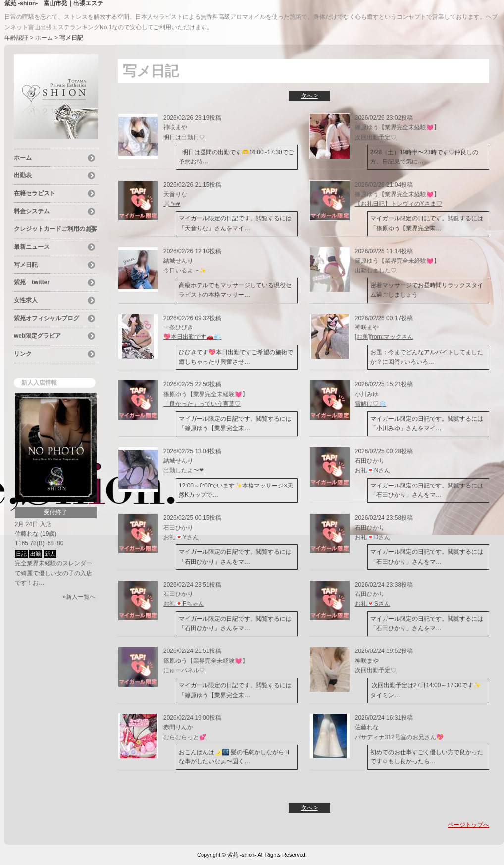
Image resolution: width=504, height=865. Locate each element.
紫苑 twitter (32, 282)
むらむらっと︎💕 (185, 737)
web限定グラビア (37, 336)
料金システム (32, 211)
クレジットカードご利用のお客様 (55, 230)
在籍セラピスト (35, 193)
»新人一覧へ (79, 597)
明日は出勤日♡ (184, 137)
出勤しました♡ (376, 270)
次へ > (309, 96)
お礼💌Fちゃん (184, 604)
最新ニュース (32, 247)
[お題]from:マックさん (384, 337)
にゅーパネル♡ (184, 670)
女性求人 (26, 300)
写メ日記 (26, 265)
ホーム (44, 38)
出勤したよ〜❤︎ (184, 470)
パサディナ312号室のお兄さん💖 (399, 737)
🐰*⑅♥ (172, 204)
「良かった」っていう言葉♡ (202, 404)
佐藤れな (27, 534)
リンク (23, 354)
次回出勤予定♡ (376, 137)
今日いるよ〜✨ (185, 270)
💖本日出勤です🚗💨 (192, 337)
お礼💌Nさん (373, 470)
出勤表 (23, 175)
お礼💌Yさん (181, 537)
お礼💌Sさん (373, 604)
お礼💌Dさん (373, 537)
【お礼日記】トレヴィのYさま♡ (399, 204)
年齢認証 (16, 38)
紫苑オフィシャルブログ (47, 318)
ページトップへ (468, 825)
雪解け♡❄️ (371, 404)
